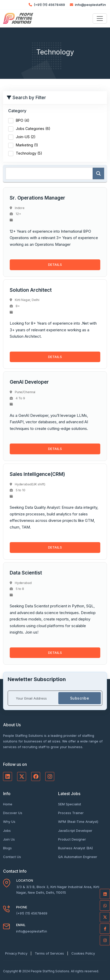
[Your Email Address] (33, 698)
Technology (29, 153)
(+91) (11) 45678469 (47, 5)
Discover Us (13, 813)
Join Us (9, 839)
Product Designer (72, 839)
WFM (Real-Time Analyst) (78, 822)
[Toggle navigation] (100, 18)
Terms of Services (49, 953)
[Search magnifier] (98, 173)
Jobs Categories (33, 129)
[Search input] (51, 173)
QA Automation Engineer (78, 857)
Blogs (7, 848)
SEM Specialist (70, 804)
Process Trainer (71, 813)
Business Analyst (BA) (75, 848)
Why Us (9, 822)
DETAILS (55, 265)
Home (8, 804)
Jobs (7, 831)
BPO (23, 120)
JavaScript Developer (75, 831)
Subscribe (80, 698)
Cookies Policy (83, 953)
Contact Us (12, 857)
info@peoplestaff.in (88, 5)
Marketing (27, 145)
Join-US (26, 137)
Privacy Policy (16, 953)
